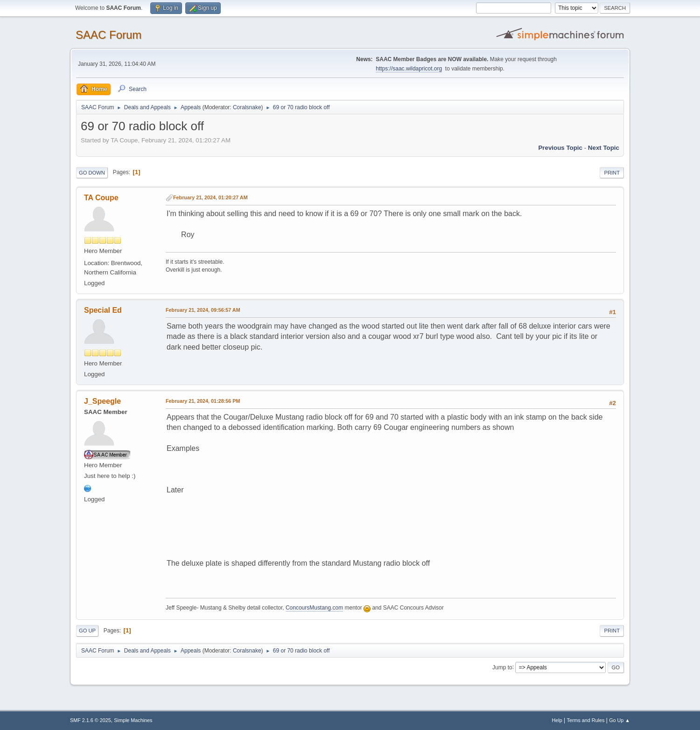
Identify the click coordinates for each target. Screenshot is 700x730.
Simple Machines (133, 720)
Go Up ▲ (619, 720)
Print (612, 173)
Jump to (502, 667)
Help (557, 720)
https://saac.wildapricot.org (409, 69)
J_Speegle (102, 401)
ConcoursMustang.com (314, 608)
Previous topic (560, 148)
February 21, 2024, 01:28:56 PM (203, 401)
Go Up (87, 631)
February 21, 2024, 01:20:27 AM (210, 197)
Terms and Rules (586, 720)
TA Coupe (101, 198)
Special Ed (103, 310)
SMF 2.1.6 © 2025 (91, 720)
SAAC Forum (108, 35)
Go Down (92, 173)
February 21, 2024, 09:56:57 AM (203, 310)
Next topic (604, 148)
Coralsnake (247, 107)
